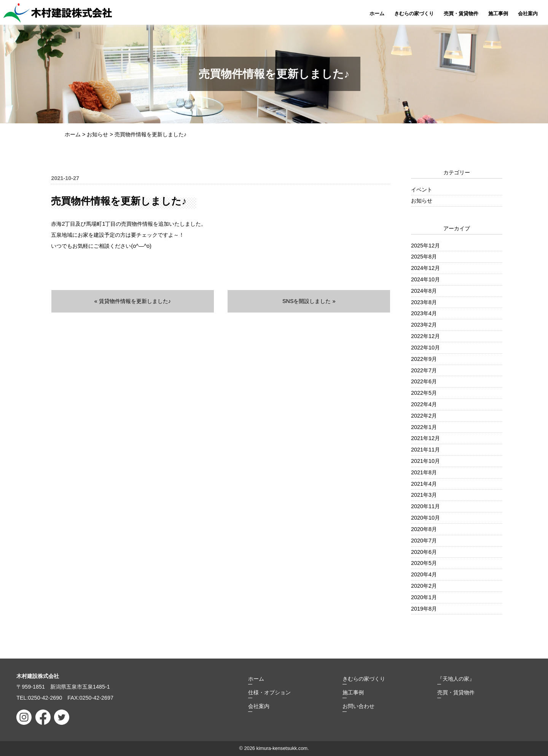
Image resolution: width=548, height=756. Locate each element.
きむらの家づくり (414, 14)
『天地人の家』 (456, 679)
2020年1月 (424, 597)
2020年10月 (425, 518)
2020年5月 (424, 563)
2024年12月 (425, 268)
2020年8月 (424, 529)
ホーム (377, 14)
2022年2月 (424, 416)
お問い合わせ (358, 706)
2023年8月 (424, 302)
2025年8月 (424, 257)
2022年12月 (425, 336)
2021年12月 (425, 438)
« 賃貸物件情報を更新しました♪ (133, 301)
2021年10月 (425, 461)
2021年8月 (424, 472)
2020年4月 (424, 574)
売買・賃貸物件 (461, 14)
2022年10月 (425, 348)
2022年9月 (424, 359)
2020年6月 (424, 552)
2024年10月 (425, 279)
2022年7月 (424, 370)
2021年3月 (424, 495)
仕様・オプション (269, 692)
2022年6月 (424, 381)
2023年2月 (424, 325)
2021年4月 (424, 484)
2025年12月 (425, 246)
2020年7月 (424, 541)
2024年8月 (424, 291)
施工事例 (498, 14)
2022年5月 (424, 393)
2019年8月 (424, 609)
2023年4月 (424, 313)
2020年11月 (425, 506)
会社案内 (528, 14)
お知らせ (422, 201)
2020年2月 (424, 586)
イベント (422, 190)
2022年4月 (424, 404)
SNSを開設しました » (309, 301)
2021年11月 (425, 450)
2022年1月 (424, 427)
